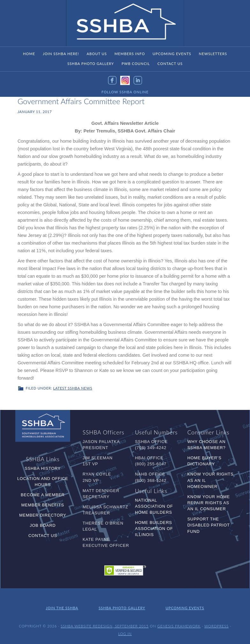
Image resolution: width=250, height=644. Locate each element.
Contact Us (43, 536)
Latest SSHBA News (73, 388)
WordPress (217, 626)
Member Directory (43, 515)
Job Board (43, 525)
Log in (125, 634)
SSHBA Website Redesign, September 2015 (105, 626)
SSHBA (125, 23)
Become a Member (43, 495)
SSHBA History (43, 468)
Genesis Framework (179, 626)
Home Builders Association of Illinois (154, 529)
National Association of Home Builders (154, 506)
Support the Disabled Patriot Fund (209, 525)
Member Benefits (43, 505)
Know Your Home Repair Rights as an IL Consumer (209, 503)
